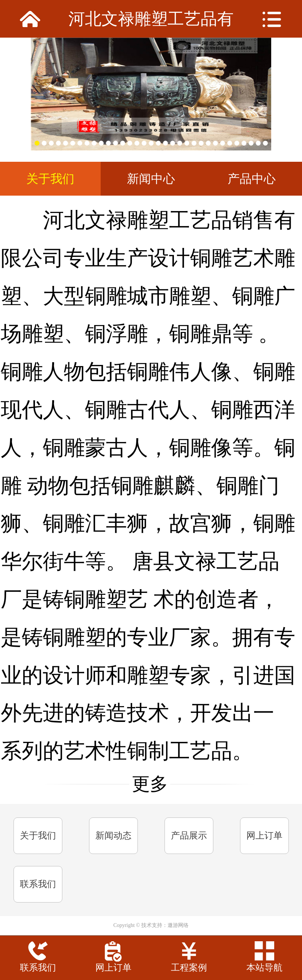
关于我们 (38, 836)
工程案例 (189, 968)
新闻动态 (113, 836)
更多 (150, 784)
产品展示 (189, 836)
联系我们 (38, 884)
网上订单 (264, 836)
